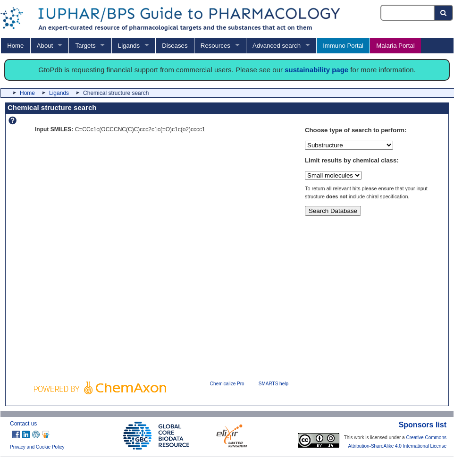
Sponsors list (423, 425)
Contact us (23, 424)
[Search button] (444, 13)
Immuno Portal (343, 46)
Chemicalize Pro (227, 384)
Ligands (129, 46)
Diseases (175, 46)
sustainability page (316, 70)
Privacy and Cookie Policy (37, 447)
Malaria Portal (395, 46)
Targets (85, 46)
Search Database (333, 211)
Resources (215, 46)
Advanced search (277, 46)
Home (15, 46)
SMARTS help (273, 384)
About (45, 46)
